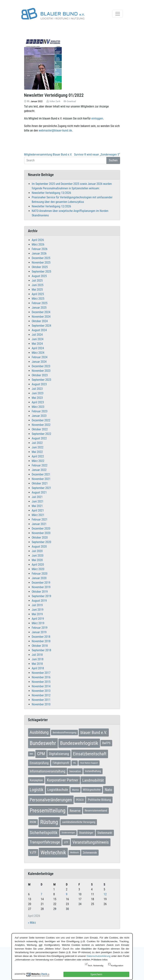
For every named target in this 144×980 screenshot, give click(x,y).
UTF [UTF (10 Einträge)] (66, 842)
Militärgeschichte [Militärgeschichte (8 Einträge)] (92, 790)
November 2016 (41, 677)
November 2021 (41, 479)
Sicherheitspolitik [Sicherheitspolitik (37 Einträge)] (44, 833)
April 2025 (38, 294)
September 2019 (42, 596)
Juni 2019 (38, 610)
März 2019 (38, 623)
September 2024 (42, 326)
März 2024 (38, 353)
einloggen (97, 118)
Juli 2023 (37, 389)
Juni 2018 (38, 659)
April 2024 (38, 348)
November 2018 (41, 641)
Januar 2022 (39, 470)
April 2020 (38, 565)
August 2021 (39, 492)
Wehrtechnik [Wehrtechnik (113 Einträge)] (53, 853)
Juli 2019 (37, 605)
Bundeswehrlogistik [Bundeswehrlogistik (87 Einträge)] (79, 743)
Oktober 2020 (40, 538)
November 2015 (41, 682)
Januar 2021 (39, 524)
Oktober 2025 (40, 267)
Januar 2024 (39, 362)
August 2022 (39, 438)
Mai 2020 (37, 560)
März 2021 (38, 515)
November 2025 (41, 263)
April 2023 (38, 402)
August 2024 (39, 330)
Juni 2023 (38, 393)
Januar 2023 (39, 416)
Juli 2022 (37, 443)
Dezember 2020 (41, 529)
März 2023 (38, 407)
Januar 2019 (39, 632)
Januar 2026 (39, 254)
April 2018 (38, 668)
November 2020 (41, 533)
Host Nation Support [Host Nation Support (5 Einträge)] (89, 763)
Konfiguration (117, 966)
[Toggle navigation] (118, 14)
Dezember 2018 (41, 637)
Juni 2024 (38, 339)
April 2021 (38, 510)
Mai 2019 (37, 614)
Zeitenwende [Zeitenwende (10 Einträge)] (90, 853)
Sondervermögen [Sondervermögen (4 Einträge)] (68, 833)
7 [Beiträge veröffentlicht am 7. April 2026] (41, 894)
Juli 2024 (37, 335)
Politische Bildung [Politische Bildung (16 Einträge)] (99, 800)
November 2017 (41, 673)
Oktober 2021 (40, 483)
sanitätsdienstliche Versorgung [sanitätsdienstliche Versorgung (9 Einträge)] (79, 822)
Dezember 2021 (41, 474)
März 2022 (38, 461)
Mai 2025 (37, 290)
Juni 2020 (38, 556)
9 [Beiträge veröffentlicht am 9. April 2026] (67, 894)
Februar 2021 (40, 519)
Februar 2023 (40, 411)
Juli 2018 (37, 655)
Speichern (96, 974)
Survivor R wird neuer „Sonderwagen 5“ (97, 155)
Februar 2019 (40, 628)
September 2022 (42, 434)
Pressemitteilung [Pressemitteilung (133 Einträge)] (48, 811)
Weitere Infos (100, 960)
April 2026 (38, 240)
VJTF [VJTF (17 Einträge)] (33, 852)
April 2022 (38, 456)
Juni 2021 (38, 501)
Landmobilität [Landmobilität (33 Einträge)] (93, 780)
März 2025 (38, 299)
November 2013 (41, 691)
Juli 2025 (37, 281)
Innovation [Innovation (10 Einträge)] (75, 771)
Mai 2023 (37, 398)
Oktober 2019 (40, 592)
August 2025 (39, 276)
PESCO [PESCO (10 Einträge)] (80, 800)
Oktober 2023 (40, 375)
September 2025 (42, 272)
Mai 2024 (37, 344)
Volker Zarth (55, 101)
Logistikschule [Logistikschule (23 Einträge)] (58, 790)
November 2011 (41, 700)
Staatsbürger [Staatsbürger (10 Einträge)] (86, 833)
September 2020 (42, 542)
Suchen (113, 160)
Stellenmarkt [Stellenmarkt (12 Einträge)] (105, 833)
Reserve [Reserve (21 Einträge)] (75, 811)
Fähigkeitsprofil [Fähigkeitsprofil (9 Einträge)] (61, 763)
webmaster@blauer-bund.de (55, 130)
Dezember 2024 (41, 312)
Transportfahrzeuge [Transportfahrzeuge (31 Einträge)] (45, 842)
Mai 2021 (37, 506)
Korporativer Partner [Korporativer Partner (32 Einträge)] (63, 780)
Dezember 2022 (41, 420)
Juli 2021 (37, 497)
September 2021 (42, 488)
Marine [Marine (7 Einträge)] (75, 790)
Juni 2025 (38, 285)
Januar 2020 (39, 578)
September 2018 (42, 650)
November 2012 (41, 695)
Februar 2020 (40, 574)
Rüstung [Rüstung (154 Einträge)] (49, 822)
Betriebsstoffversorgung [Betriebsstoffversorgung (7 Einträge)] (65, 733)
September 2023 (42, 380)
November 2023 (41, 371)
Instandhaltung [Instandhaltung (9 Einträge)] (93, 771)
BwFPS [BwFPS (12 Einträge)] (106, 743)
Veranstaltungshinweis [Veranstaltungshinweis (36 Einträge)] (91, 842)
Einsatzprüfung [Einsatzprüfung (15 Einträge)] (39, 763)
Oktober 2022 (40, 429)
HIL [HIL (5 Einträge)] (75, 763)
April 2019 (38, 619)
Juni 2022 (38, 447)
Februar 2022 (40, 465)
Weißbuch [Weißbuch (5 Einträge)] (74, 852)
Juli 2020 (37, 551)
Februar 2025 (40, 303)
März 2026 (38, 244)
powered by (20, 974)
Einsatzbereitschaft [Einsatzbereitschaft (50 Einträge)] (90, 754)
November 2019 (41, 587)
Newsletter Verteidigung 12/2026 (51, 206)
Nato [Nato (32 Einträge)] (108, 790)
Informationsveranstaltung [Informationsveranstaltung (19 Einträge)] (48, 771)
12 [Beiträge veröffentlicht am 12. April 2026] (105, 894)
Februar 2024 (40, 357)
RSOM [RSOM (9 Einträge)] (33, 822)
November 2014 (41, 686)
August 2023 (39, 384)
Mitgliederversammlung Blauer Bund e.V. (48, 155)
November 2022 (41, 425)
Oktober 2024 (40, 321)
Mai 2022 (37, 452)
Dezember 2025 (41, 258)
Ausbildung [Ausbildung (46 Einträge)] (39, 732)
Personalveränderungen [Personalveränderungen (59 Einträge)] (51, 800)
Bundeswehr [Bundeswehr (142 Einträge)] (43, 743)
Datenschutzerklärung (98, 956)
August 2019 (39, 601)
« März (32, 923)
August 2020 (39, 547)
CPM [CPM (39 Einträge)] (41, 754)
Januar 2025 (39, 308)
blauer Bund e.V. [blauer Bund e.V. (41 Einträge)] (94, 732)
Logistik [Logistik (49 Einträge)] (37, 790)
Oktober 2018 (40, 646)
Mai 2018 (37, 664)
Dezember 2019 (41, 583)
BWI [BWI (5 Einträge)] (31, 754)
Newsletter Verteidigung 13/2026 (51, 193)
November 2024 (41, 317)
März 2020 (38, 569)
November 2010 (41, 704)
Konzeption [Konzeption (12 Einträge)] (36, 780)
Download (71, 101)
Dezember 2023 (41, 366)
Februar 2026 (40, 249)
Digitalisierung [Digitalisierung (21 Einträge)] (59, 754)
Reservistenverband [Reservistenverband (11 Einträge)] (96, 811)
